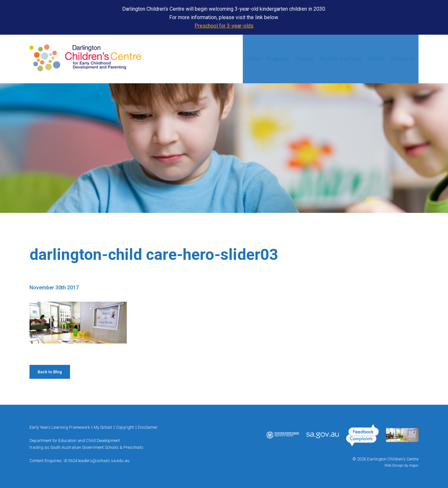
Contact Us (403, 59)
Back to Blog (50, 372)
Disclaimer (148, 427)
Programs (278, 59)
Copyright (125, 427)
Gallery (376, 59)
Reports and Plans (341, 59)
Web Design (394, 465)
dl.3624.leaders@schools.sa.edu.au (96, 461)
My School (103, 427)
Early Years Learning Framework (60, 427)
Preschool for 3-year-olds (224, 26)
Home (253, 59)
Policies (305, 59)
